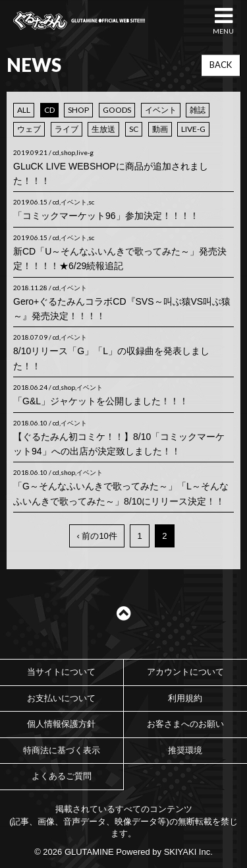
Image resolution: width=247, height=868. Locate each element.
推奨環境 (185, 750)
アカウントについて (185, 672)
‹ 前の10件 (96, 536)
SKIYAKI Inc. (188, 852)
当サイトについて (61, 672)
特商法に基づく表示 (62, 750)
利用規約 (185, 698)
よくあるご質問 (62, 776)
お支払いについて (61, 698)
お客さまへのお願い (185, 724)
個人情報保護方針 (61, 724)
